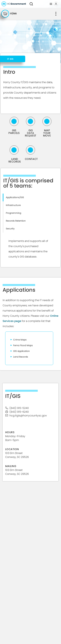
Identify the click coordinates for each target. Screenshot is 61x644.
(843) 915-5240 (19, 408)
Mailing (11, 466)
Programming (14, 213)
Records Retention (16, 221)
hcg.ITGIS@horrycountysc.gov (28, 416)
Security (10, 229)
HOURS (10, 432)
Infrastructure (13, 205)
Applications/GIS (15, 197)
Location (12, 449)
